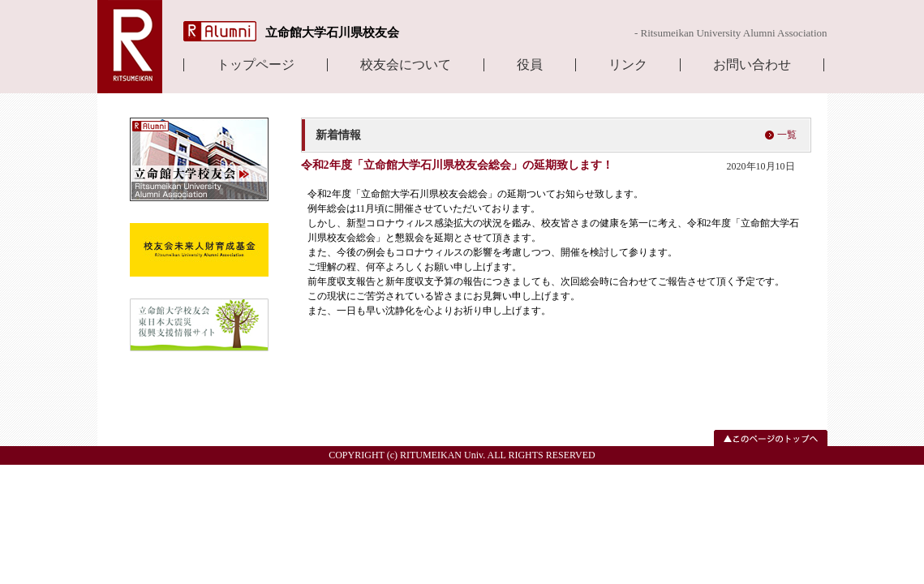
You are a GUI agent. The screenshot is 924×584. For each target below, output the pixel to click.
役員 (530, 65)
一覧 (787, 135)
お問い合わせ (752, 65)
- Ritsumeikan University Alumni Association (731, 33)
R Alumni (220, 31)
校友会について (406, 65)
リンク (628, 65)
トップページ (256, 65)
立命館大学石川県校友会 (332, 32)
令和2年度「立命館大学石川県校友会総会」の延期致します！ (457, 165)
